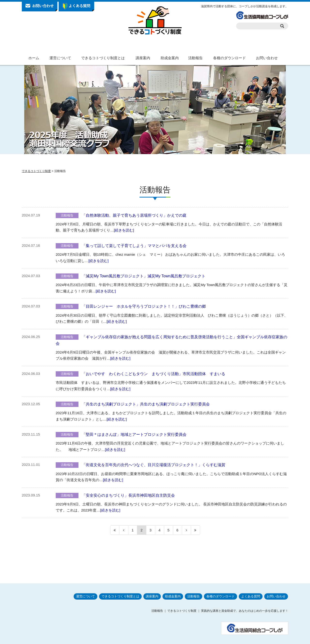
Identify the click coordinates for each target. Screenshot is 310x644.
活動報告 (195, 58)
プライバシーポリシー (202, 638)
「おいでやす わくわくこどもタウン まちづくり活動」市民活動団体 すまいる (154, 374)
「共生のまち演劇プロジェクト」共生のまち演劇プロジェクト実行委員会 (146, 404)
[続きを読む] (124, 230)
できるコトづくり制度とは (103, 58)
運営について (60, 58)
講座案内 (143, 58)
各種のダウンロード (229, 58)
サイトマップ (278, 638)
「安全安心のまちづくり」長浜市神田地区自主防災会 (128, 495)
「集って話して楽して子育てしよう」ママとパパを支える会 (134, 246)
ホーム (34, 58)
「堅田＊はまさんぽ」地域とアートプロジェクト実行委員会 (134, 434)
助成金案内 (170, 58)
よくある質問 (251, 584)
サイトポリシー (231, 638)
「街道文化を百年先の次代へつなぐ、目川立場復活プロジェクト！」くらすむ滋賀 (154, 465)
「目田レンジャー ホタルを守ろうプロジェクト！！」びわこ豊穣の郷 (144, 306)
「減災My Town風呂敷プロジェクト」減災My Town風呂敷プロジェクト (144, 276)
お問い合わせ (267, 58)
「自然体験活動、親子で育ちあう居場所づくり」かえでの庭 (134, 215)
